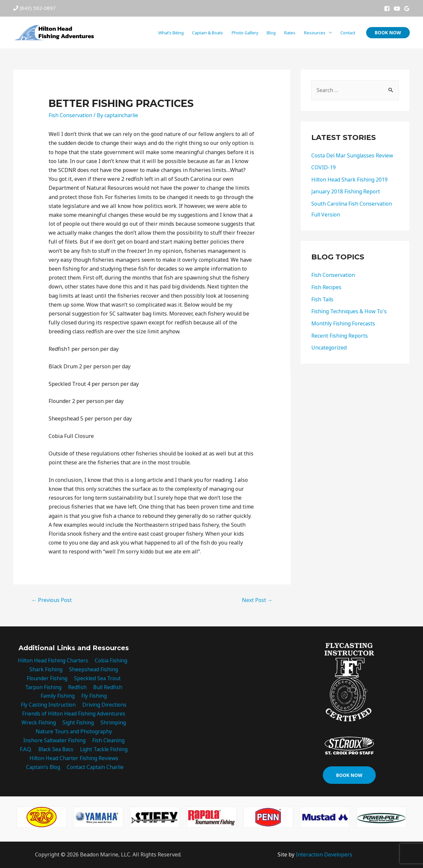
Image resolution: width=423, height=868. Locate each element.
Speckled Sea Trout (97, 678)
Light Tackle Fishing (104, 750)
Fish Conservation (71, 115)
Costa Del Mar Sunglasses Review (353, 155)
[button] (349, 775)
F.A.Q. (25, 750)
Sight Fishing (78, 723)
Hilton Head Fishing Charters (53, 660)
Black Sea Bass (55, 750)
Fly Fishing (94, 696)
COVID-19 (324, 167)
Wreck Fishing (39, 723)
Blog (271, 33)
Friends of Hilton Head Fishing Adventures (74, 714)
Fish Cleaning (109, 741)
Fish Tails (323, 298)
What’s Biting (171, 33)
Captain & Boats (208, 33)
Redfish (78, 687)
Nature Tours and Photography (74, 732)
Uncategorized (329, 345)
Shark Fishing (46, 669)
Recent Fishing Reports (340, 333)
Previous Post (52, 600)
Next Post (257, 600)
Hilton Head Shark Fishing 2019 (350, 179)
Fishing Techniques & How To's (350, 310)
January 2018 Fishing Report (346, 191)
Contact (348, 33)
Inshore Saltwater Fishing (54, 741)
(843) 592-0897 (38, 8)
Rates (290, 33)
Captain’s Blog (43, 768)
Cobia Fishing (111, 660)
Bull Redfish (107, 687)
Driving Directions (104, 705)
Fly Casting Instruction (48, 705)
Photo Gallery (245, 33)
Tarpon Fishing (44, 687)
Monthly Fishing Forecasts (344, 321)
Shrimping (113, 723)
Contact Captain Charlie (96, 768)
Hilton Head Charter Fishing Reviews (74, 759)
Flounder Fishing (47, 678)
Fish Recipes (327, 286)
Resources (315, 33)
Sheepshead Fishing (93, 669)
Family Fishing (58, 696)
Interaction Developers (324, 855)
